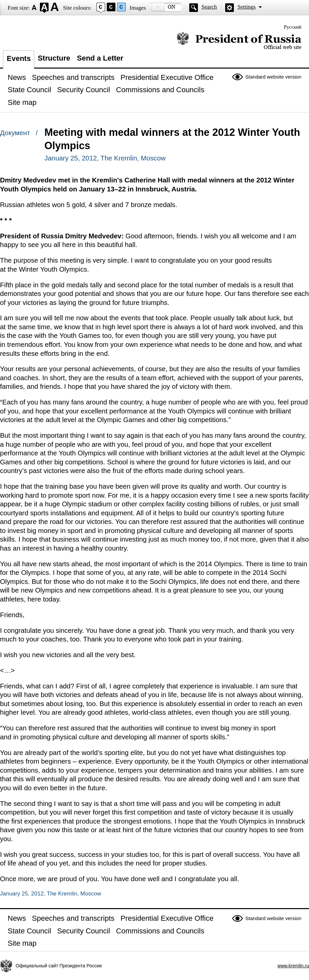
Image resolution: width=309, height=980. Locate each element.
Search (209, 7)
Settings (247, 7)
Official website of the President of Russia (239, 41)
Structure (54, 58)
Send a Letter (100, 58)
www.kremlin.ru (293, 966)
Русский (293, 27)
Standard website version (273, 77)
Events (19, 58)
